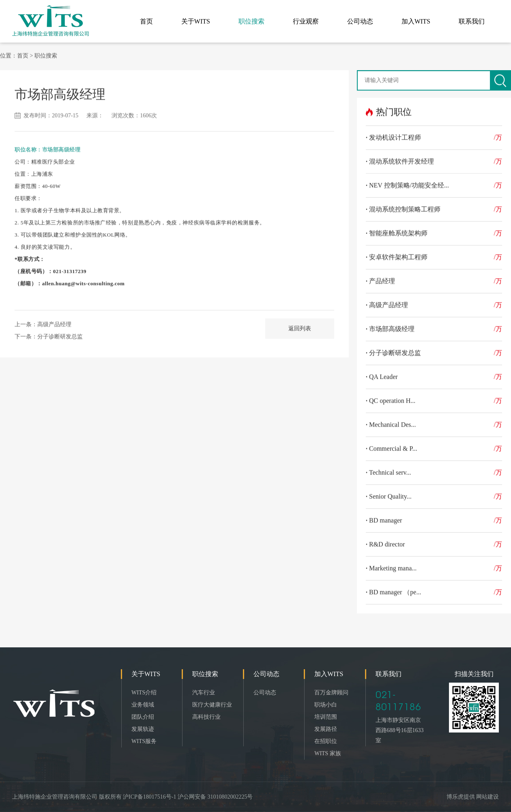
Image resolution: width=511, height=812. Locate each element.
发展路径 (326, 729)
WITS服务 (144, 741)
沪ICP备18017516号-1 (149, 797)
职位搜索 (46, 54)
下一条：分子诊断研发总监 (49, 335)
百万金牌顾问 (331, 693)
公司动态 (265, 693)
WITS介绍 (144, 693)
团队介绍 (143, 717)
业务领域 (143, 705)
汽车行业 (204, 693)
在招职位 (326, 741)
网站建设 (487, 797)
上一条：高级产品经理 (43, 323)
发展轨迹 (143, 729)
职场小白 (326, 705)
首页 (23, 54)
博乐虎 (455, 797)
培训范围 (326, 717)
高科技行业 (206, 717)
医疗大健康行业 (212, 705)
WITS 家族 (328, 753)
